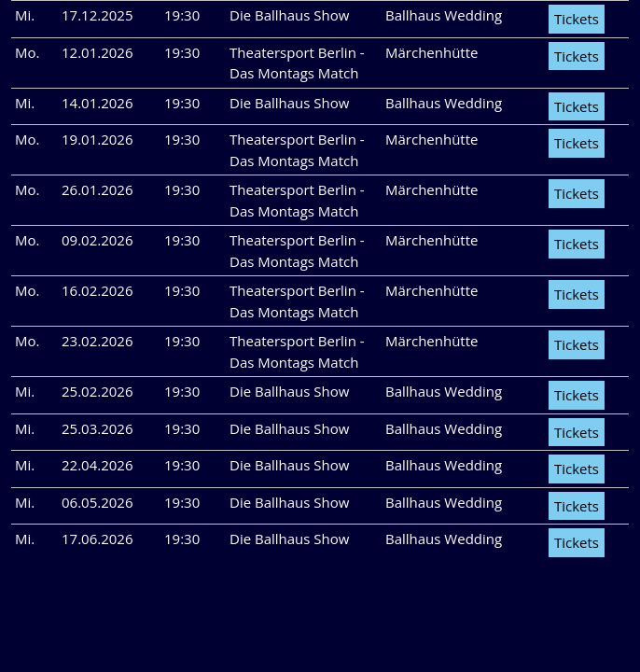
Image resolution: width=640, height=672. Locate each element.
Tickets (577, 19)
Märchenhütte (431, 52)
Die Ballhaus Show (289, 15)
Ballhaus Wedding (444, 15)
